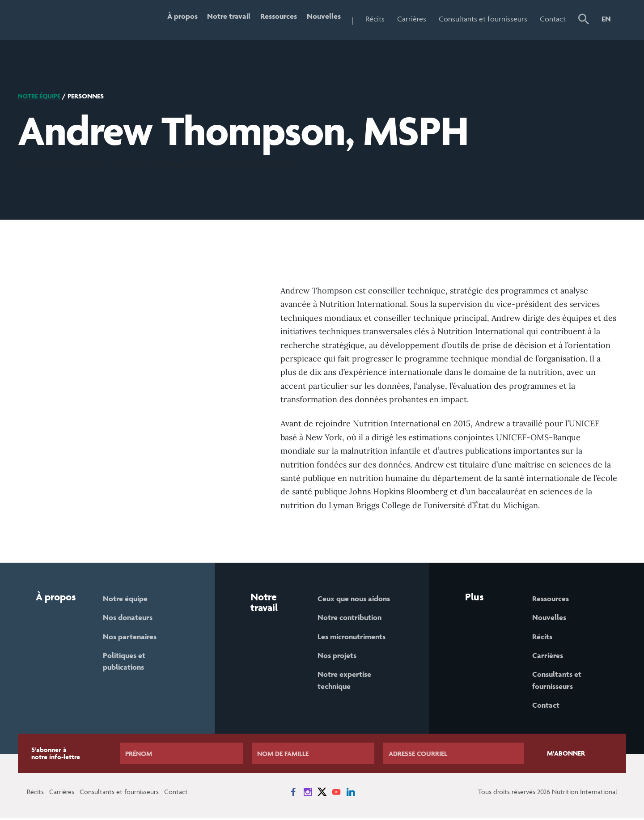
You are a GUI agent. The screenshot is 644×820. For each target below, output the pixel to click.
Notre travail (222, 19)
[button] (584, 20)
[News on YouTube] (336, 794)
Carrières (412, 19)
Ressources (275, 19)
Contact (553, 19)
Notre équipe (40, 96)
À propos (173, 19)
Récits (375, 19)
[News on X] (322, 794)
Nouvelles (322, 19)
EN (606, 19)
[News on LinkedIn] (351, 794)
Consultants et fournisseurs (483, 19)
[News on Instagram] (308, 794)
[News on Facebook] (293, 794)
